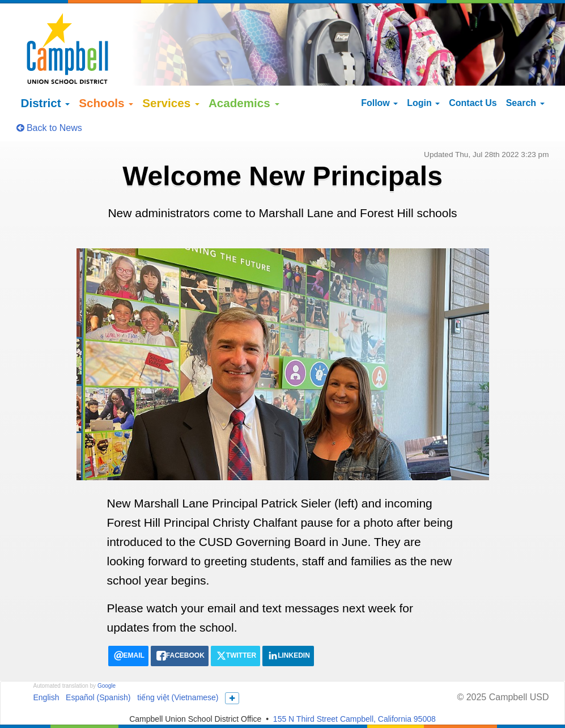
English (46, 680)
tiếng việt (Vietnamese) (178, 680)
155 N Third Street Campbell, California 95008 (354, 701)
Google (107, 669)
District (46, 85)
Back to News (49, 110)
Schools (106, 85)
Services (171, 85)
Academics (244, 85)
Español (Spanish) (98, 680)
